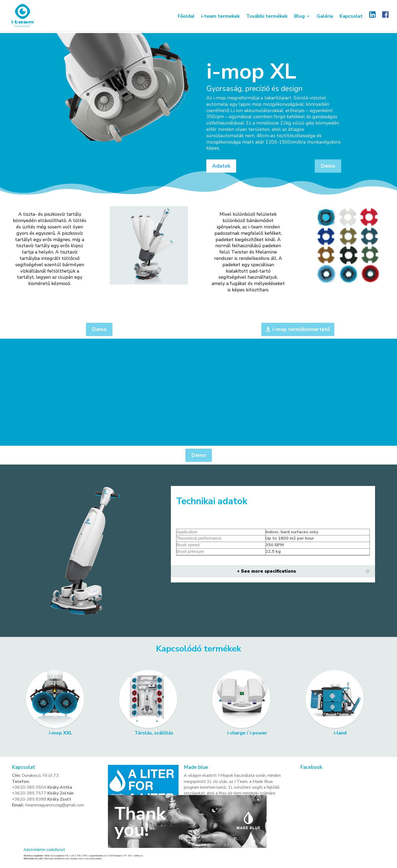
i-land (340, 733)
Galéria (325, 19)
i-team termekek (220, 19)
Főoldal (186, 19)
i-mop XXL (61, 733)
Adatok (221, 166)
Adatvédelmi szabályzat (44, 850)
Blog (299, 19)
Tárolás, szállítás (154, 733)
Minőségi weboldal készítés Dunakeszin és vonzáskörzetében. (63, 859)
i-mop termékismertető (301, 329)
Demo (328, 166)
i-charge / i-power (247, 733)
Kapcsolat (351, 19)
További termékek (267, 19)
